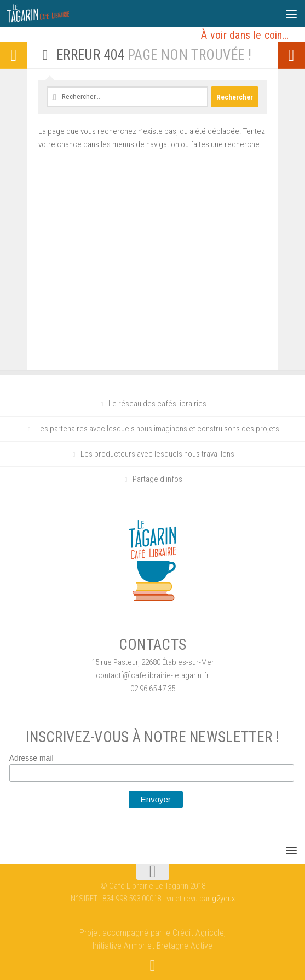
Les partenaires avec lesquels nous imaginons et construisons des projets (158, 429)
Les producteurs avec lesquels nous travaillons (157, 454)
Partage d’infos (157, 479)
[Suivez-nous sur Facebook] (153, 966)
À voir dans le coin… (245, 35)
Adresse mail (31, 758)
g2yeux (223, 899)
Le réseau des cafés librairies (157, 404)
